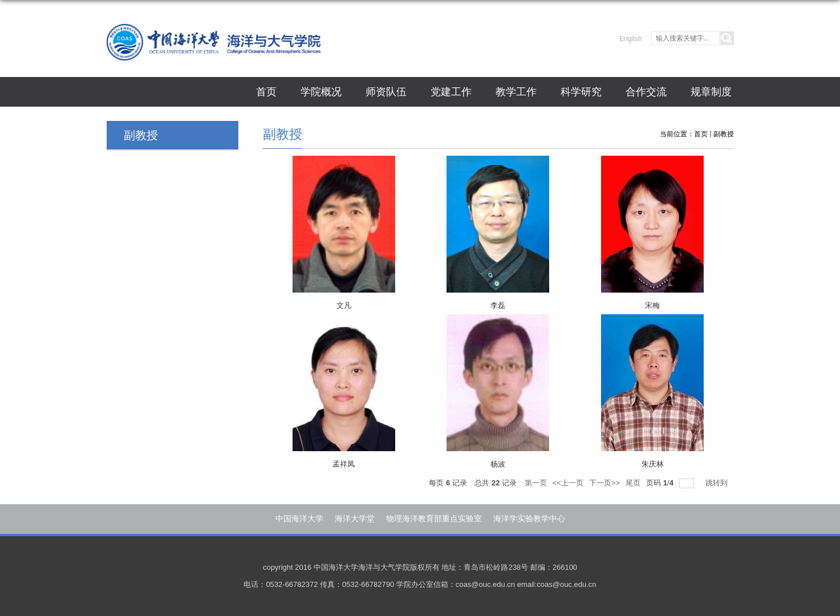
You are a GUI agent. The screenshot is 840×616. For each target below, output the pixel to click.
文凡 (344, 305)
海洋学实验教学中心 (529, 518)
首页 (266, 92)
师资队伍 (386, 92)
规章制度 (711, 92)
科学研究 (581, 92)
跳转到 (718, 483)
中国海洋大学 (299, 518)
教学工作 (516, 92)
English (630, 39)
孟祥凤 (344, 464)
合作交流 (646, 92)
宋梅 (652, 305)
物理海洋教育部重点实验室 (434, 518)
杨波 (498, 464)
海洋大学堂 (355, 518)
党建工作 (451, 92)
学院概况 (321, 92)
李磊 (498, 305)
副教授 (724, 134)
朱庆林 (653, 464)
